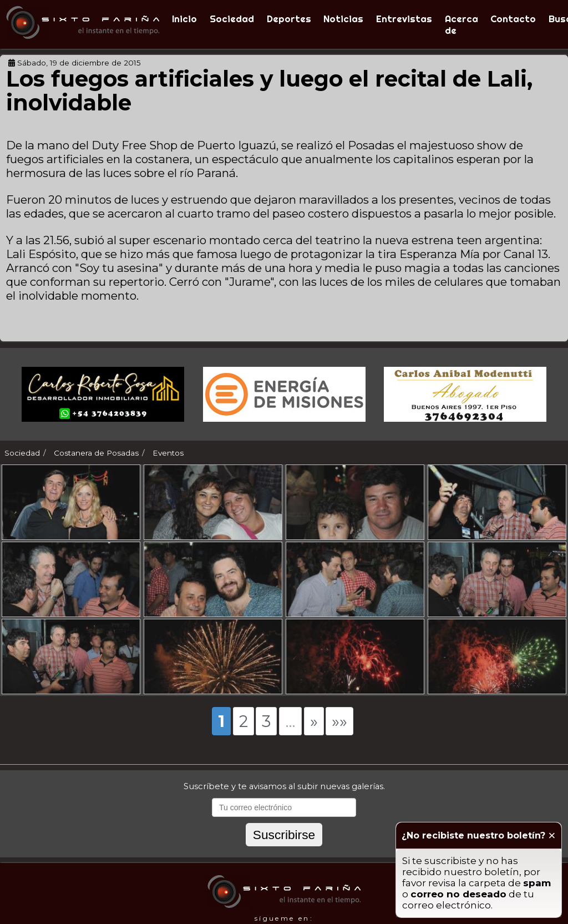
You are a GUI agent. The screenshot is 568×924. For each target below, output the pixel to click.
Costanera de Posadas (96, 453)
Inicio (184, 19)
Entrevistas (404, 19)
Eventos (168, 453)
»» (339, 733)
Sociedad (232, 19)
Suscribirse (284, 847)
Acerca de (461, 24)
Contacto (513, 19)
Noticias (343, 19)
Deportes (289, 19)
